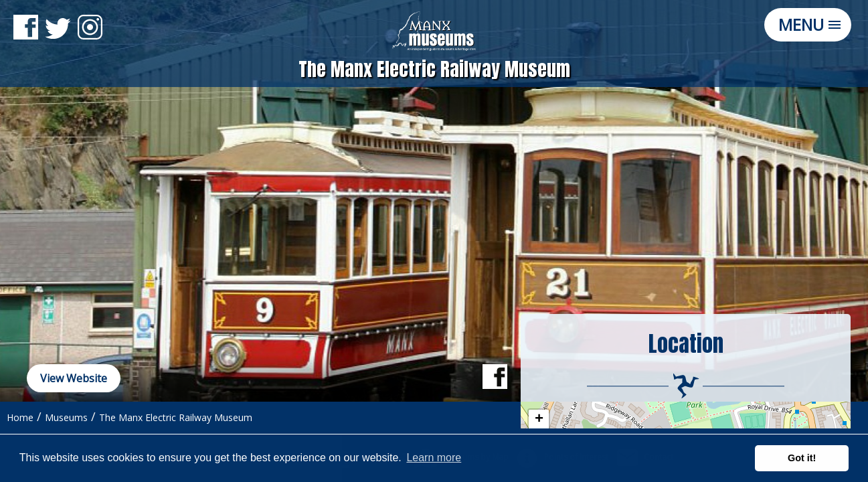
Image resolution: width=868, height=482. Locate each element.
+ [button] (539, 420)
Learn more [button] (434, 458)
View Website (74, 378)
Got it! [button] (802, 458)
